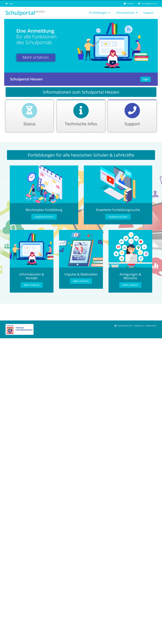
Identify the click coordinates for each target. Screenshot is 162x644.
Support (148, 13)
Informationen (127, 13)
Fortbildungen (100, 13)
